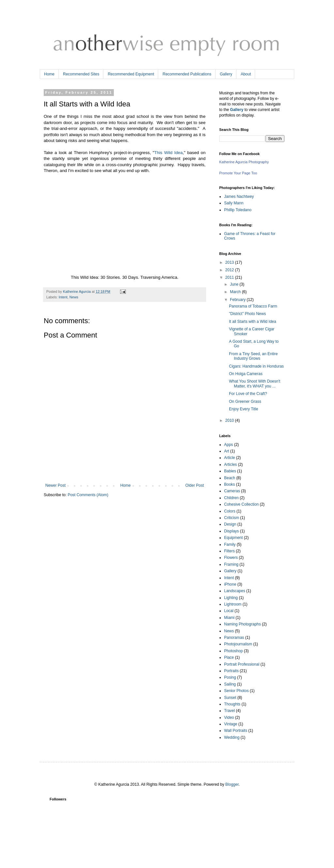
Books (229, 484)
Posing (230, 677)
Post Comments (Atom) (88, 495)
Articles (230, 465)
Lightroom (233, 604)
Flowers (231, 558)
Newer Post (55, 485)
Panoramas (234, 638)
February (238, 300)
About (246, 74)
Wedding (232, 737)
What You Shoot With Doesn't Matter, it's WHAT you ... (255, 384)
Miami (229, 618)
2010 (230, 420)
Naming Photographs (243, 624)
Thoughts (232, 704)
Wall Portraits (236, 731)
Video (229, 718)
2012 (230, 270)
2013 (230, 262)
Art (227, 451)
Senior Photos (236, 691)
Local (229, 611)
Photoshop (233, 651)
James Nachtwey (239, 197)
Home (49, 74)
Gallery (226, 74)
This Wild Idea (168, 153)
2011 (230, 277)
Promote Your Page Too (238, 173)
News (74, 297)
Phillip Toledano (238, 210)
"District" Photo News (247, 314)
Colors (230, 511)
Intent (63, 297)
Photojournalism (238, 644)
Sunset (230, 698)
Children (231, 498)
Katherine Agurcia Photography (244, 162)
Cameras (232, 491)
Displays (231, 531)
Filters (229, 551)
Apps (228, 445)
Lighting (231, 598)
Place (229, 657)
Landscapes (235, 591)
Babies (230, 471)
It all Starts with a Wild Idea (253, 322)
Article (229, 458)
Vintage (231, 724)
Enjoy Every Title (243, 409)
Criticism (232, 518)
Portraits (231, 671)
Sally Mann (234, 203)
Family (230, 544)
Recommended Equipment (131, 74)
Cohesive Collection (241, 504)
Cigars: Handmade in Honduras (256, 366)
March (236, 292)
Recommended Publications (187, 74)
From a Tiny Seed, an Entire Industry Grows (253, 356)
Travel (229, 711)
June (235, 284)
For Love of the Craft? (248, 394)
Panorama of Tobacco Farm (253, 306)
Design (230, 524)
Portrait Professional (242, 664)
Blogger (232, 784)
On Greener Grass (245, 402)
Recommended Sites (81, 74)
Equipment (233, 538)
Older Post (195, 485)
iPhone (230, 584)
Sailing (230, 684)
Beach (230, 478)
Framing (231, 564)
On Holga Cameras (246, 374)
